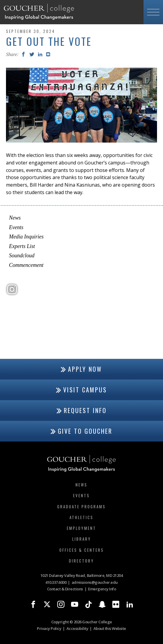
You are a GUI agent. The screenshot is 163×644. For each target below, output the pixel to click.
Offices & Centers (82, 550)
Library (82, 539)
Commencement (26, 265)
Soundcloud (22, 256)
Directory (81, 561)
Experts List (22, 246)
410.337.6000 (56, 582)
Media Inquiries (26, 237)
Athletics (81, 517)
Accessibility (77, 628)
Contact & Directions (65, 589)
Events (16, 227)
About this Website (110, 628)
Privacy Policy (49, 628)
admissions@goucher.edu (95, 582)
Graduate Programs (81, 507)
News (15, 218)
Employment (81, 528)
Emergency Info (102, 589)
